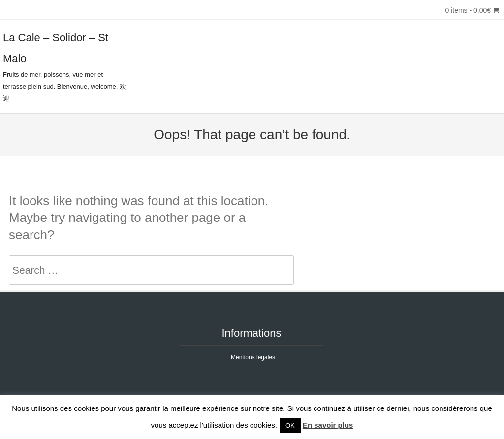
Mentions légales (253, 357)
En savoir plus (328, 425)
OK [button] (290, 425)
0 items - (472, 10)
